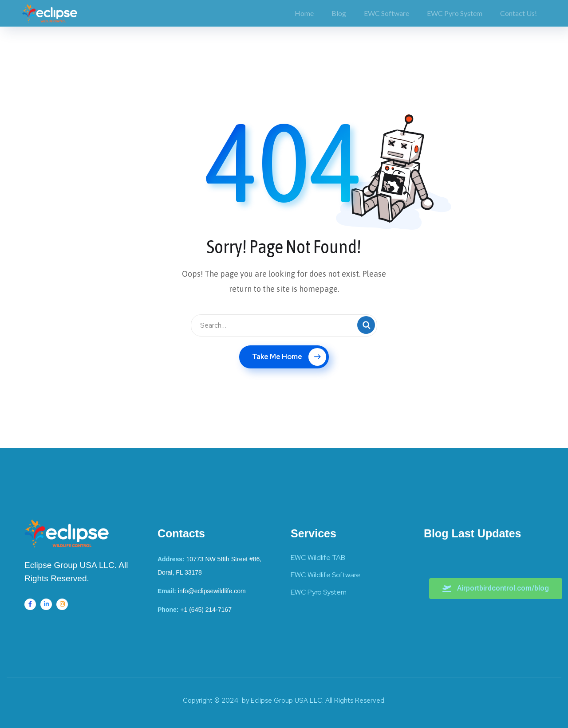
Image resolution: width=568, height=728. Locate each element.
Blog (339, 13)
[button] (496, 589)
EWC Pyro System (455, 13)
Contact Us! (519, 13)
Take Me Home (289, 357)
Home (304, 13)
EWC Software (387, 13)
